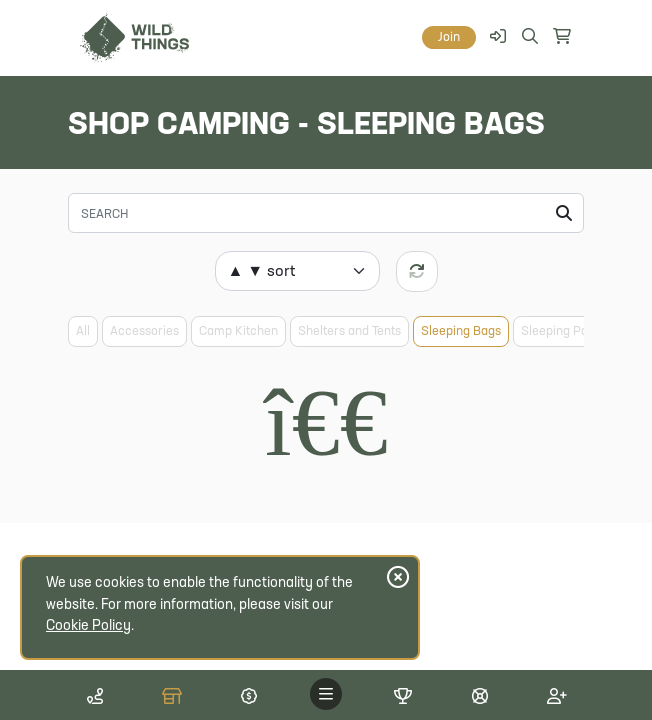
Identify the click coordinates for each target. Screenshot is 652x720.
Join (449, 37)
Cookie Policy (88, 626)
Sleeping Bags (461, 331)
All (83, 331)
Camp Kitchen (238, 331)
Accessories (144, 331)
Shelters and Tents (349, 331)
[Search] (326, 213)
